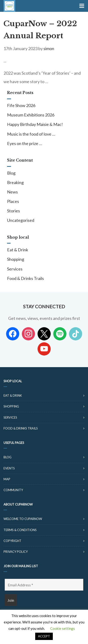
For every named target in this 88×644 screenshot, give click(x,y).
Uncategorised (21, 220)
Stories (13, 211)
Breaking (15, 182)
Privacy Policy (16, 552)
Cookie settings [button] (63, 628)
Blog (11, 173)
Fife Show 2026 (21, 105)
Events (9, 468)
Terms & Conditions (20, 530)
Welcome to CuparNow (23, 519)
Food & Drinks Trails (25, 278)
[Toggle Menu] (81, 6)
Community (13, 490)
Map (7, 479)
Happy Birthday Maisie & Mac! (35, 124)
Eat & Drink (18, 250)
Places (13, 201)
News (12, 192)
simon (49, 48)
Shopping (16, 259)
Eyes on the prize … (25, 143)
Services (15, 269)
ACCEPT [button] (44, 636)
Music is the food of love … (31, 134)
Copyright (12, 541)
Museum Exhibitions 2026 (31, 115)
